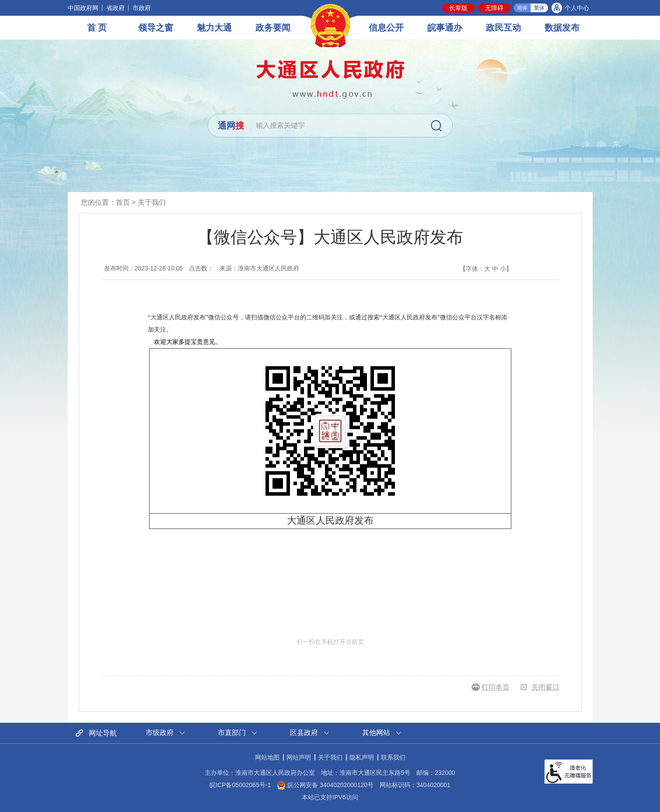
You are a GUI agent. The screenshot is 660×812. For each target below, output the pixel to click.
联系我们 (393, 757)
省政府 (115, 8)
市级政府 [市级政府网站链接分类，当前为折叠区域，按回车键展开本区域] (160, 733)
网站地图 (267, 757)
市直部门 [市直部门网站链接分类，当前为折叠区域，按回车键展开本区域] (232, 733)
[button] (458, 8)
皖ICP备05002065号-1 (240, 785)
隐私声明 (362, 757)
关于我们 (152, 202)
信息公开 (386, 28)
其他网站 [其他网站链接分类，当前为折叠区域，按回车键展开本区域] (376, 733)
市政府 (142, 8)
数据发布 (562, 28)
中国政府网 (83, 8)
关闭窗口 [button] (545, 687)
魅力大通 (214, 28)
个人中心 (577, 8)
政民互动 (503, 28)
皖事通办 (445, 28)
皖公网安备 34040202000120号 (325, 785)
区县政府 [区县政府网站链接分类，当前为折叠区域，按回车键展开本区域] (304, 733)
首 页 (97, 28)
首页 (123, 202)
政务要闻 (273, 28)
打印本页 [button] (496, 687)
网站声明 (299, 757)
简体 (522, 8)
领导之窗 (156, 28)
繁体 (539, 8)
